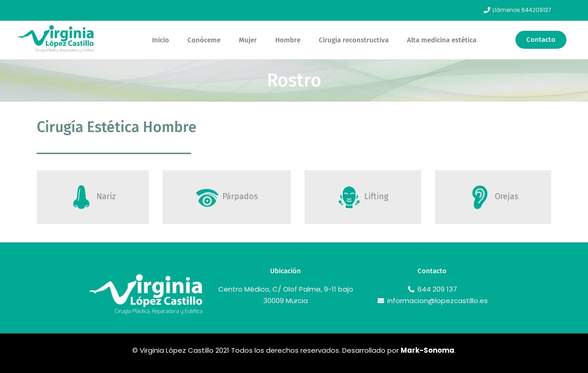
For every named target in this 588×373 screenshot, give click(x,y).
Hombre (288, 40)
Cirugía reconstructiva (354, 40)
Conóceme (204, 40)
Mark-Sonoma (427, 350)
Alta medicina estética (442, 40)
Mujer (248, 40)
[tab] (93, 197)
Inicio (161, 40)
